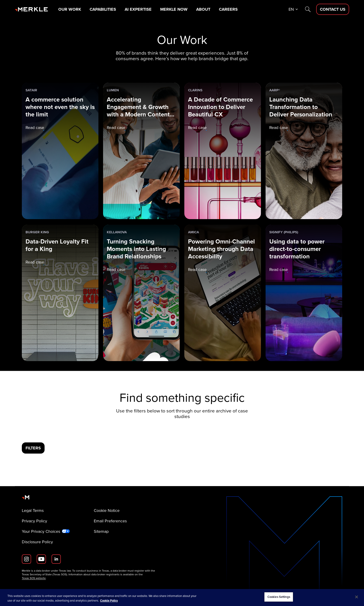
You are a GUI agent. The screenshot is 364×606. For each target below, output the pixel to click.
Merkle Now (174, 9)
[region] (182, 598)
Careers (228, 9)
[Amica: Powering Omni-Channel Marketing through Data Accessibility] (223, 293)
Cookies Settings (279, 597)
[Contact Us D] (333, 9)
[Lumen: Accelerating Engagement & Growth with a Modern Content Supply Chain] (141, 151)
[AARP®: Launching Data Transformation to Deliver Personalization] (304, 151)
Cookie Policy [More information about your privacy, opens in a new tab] (109, 601)
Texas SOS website (34, 578)
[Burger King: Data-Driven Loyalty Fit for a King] (60, 293)
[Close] (357, 597)
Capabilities (103, 9)
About (203, 9)
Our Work (70, 9)
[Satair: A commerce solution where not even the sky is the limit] (60, 151)
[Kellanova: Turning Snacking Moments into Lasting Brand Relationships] (141, 293)
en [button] (291, 9)
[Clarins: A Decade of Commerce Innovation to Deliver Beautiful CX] (223, 151)
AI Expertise (138, 9)
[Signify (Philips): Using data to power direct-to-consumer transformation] (304, 293)
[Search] (308, 9)
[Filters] (33, 448)
